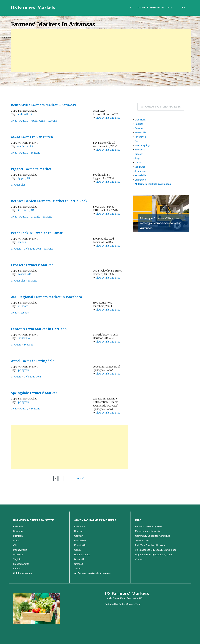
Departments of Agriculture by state (153, 555)
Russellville (140, 175)
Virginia (17, 559)
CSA (183, 8)
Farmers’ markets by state (155, 8)
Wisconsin (19, 555)
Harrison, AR (24, 338)
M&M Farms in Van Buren (32, 137)
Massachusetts (21, 564)
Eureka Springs (143, 145)
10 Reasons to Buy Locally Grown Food (156, 550)
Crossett (139, 154)
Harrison (139, 124)
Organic (35, 217)
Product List (18, 185)
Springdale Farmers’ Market (34, 393)
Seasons (52, 121)
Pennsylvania (20, 550)
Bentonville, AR (26, 114)
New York (18, 531)
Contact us (141, 559)
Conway (139, 128)
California (18, 526)
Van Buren (140, 167)
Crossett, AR (24, 274)
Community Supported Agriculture (153, 536)
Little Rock (140, 120)
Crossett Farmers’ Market (32, 265)
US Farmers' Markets (33, 8)
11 (72, 478)
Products (16, 249)
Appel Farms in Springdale (33, 361)
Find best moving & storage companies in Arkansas (161, 223)
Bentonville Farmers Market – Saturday (44, 105)
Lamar (138, 163)
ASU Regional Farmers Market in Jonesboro (46, 297)
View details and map (108, 118)
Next (80, 478)
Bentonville (140, 132)
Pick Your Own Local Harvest (150, 545)
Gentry (138, 141)
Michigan (18, 536)
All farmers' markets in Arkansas (153, 184)
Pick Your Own (32, 249)
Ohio (16, 545)
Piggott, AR (23, 178)
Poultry (24, 121)
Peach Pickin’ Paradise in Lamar (37, 233)
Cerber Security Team (130, 604)
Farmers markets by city (148, 531)
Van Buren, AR (25, 146)
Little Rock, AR (25, 210)
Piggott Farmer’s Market (31, 169)
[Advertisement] (101, 51)
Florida (17, 569)
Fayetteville (140, 137)
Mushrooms (38, 121)
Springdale (23, 370)
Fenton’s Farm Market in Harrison (39, 329)
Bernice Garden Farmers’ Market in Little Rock (49, 201)
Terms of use (142, 540)
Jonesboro (22, 306)
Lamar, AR (23, 242)
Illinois (17, 540)
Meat (14, 121)
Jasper (138, 158)
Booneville (140, 150)
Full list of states (22, 573)
